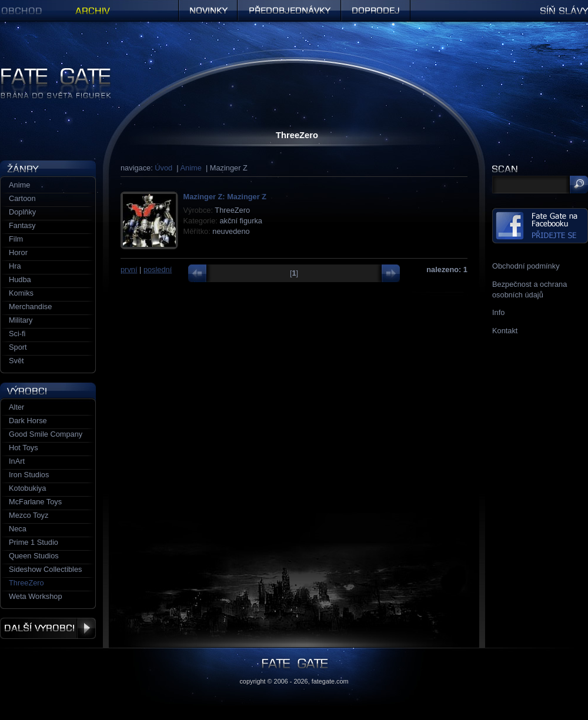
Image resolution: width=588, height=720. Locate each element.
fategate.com (330, 681)
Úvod (163, 168)
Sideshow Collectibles (45, 569)
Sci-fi (17, 334)
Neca (18, 529)
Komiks (21, 293)
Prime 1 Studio (34, 542)
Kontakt (505, 331)
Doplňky (22, 212)
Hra (15, 266)
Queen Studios (34, 556)
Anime (191, 168)
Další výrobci (48, 628)
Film (16, 239)
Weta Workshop (36, 596)
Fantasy (22, 225)
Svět (16, 361)
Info (498, 312)
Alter (16, 407)
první (129, 269)
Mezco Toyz (29, 515)
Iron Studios (29, 475)
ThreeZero (26, 583)
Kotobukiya (27, 488)
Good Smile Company (46, 434)
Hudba (20, 279)
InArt (17, 461)
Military (21, 320)
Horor (18, 252)
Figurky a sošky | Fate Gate (46, 72)
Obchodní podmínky (526, 266)
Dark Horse (28, 421)
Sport (18, 347)
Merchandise (30, 307)
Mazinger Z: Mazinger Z (225, 197)
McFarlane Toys (35, 502)
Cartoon (22, 198)
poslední (158, 269)
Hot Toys (24, 448)
